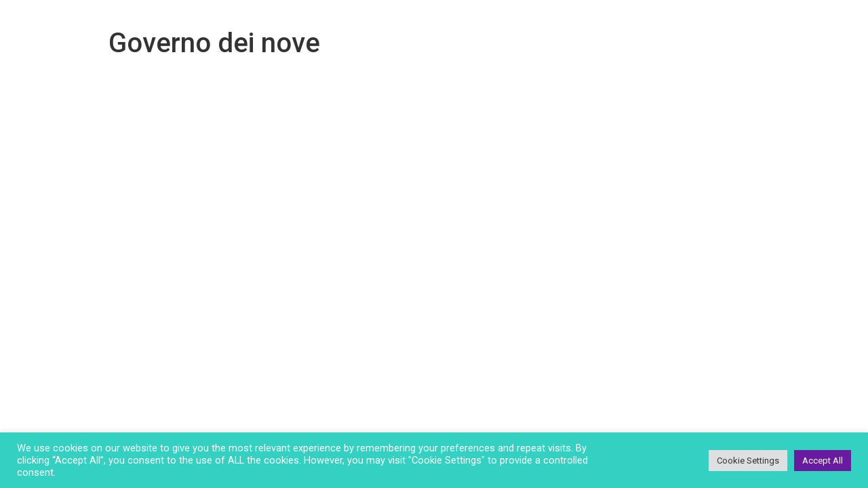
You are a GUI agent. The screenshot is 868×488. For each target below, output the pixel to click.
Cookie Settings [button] (748, 461)
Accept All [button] (823, 461)
